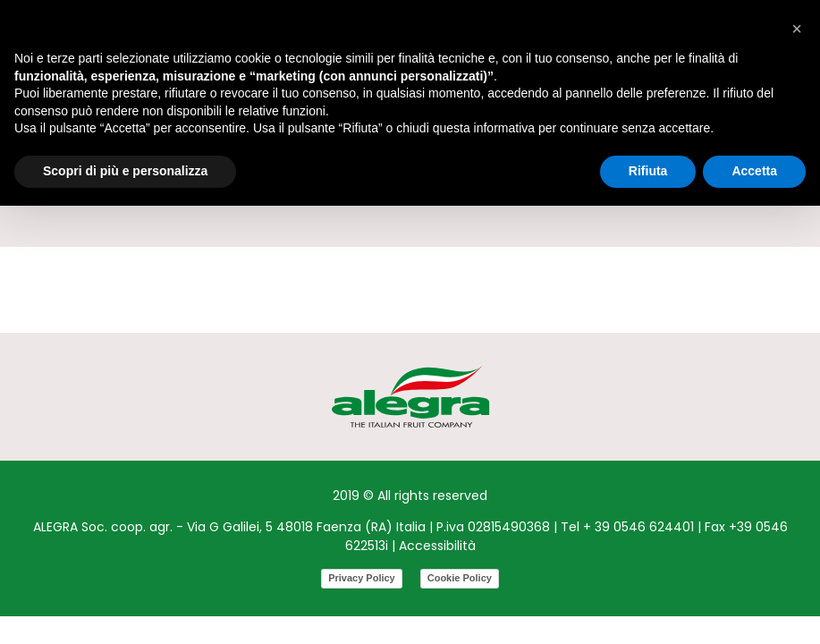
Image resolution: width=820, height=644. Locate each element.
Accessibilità (437, 546)
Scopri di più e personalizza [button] (125, 171)
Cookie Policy (460, 578)
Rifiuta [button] (648, 171)
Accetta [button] (754, 171)
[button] (797, 29)
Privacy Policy (362, 578)
